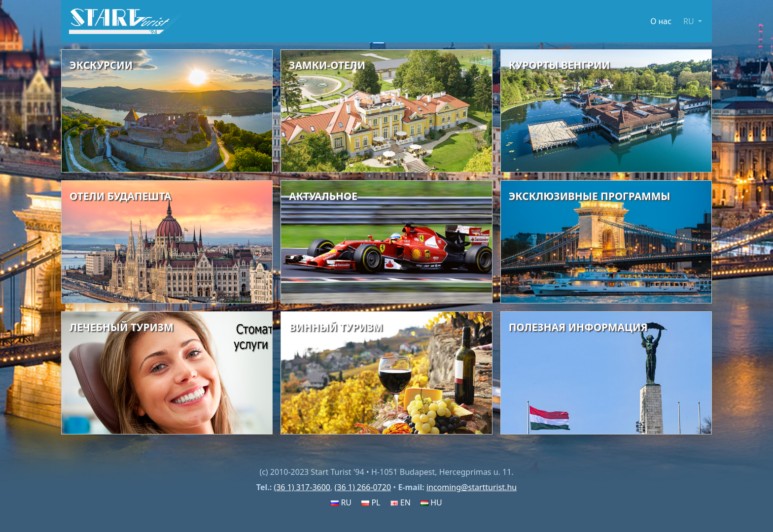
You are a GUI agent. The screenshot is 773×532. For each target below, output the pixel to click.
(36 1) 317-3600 (302, 487)
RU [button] (690, 21)
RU (341, 502)
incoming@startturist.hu (472, 487)
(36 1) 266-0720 (363, 487)
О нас (661, 21)
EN (401, 502)
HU (431, 502)
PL (371, 502)
